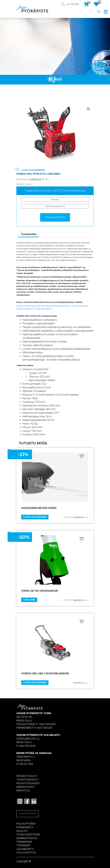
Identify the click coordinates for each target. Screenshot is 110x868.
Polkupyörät (26, 824)
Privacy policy (27, 776)
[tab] (29, 234)
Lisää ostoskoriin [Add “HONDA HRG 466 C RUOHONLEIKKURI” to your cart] (35, 682)
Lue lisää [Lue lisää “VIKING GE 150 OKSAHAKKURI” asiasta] (29, 600)
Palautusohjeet (28, 783)
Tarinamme (24, 842)
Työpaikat (23, 845)
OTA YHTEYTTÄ (28, 814)
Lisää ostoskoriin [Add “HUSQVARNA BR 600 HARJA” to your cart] (35, 517)
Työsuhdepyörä (28, 835)
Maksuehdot (26, 787)
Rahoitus (23, 791)
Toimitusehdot (27, 780)
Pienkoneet (25, 827)
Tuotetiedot (29, 234)
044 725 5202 (73, 4)
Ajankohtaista (27, 838)
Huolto (22, 831)
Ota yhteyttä (26, 853)
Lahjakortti (25, 849)
